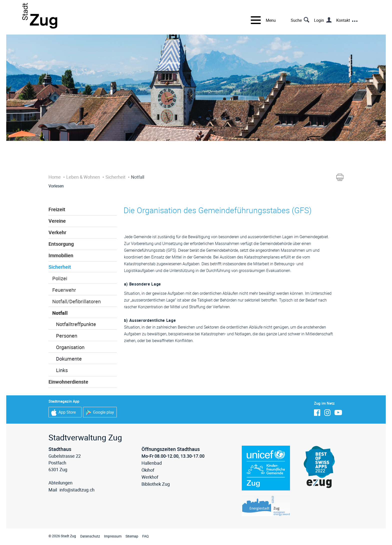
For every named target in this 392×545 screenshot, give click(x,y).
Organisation (70, 347)
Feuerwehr (64, 290)
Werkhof (150, 477)
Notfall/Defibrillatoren (76, 301)
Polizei (60, 278)
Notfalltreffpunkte (76, 324)
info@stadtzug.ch (77, 490)
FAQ (145, 536)
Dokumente (69, 359)
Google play (100, 413)
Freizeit (57, 209)
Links (62, 370)
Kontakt (343, 20)
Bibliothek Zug (156, 484)
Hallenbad (152, 463)
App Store (63, 413)
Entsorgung (61, 244)
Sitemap (132, 536)
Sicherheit (60, 267)
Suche (296, 20)
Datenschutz (90, 536)
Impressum (113, 536)
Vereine (57, 221)
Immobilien (61, 255)
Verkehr (57, 232)
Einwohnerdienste (68, 382)
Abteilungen (60, 483)
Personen (67, 336)
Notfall (60, 313)
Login (319, 20)
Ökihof (148, 470)
